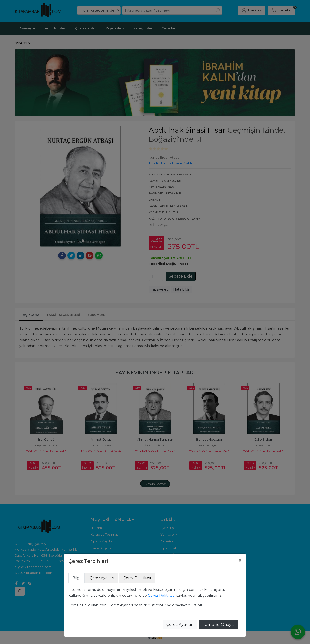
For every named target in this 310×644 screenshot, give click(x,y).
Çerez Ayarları (180, 624)
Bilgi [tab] (76, 578)
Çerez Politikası (162, 596)
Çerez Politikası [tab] (137, 578)
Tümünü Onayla (218, 624)
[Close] (240, 560)
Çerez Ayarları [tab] (102, 578)
